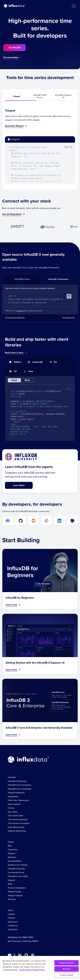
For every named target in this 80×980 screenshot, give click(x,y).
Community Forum (16, 873)
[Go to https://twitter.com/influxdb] (15, 956)
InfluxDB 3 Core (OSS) (18, 877)
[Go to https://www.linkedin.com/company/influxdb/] (20, 955)
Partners (11, 918)
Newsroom (13, 922)
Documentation (15, 861)
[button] (73, 6)
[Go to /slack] (33, 955)
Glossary (12, 900)
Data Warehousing (16, 827)
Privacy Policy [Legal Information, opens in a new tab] (38, 970)
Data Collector (14, 804)
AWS (10, 884)
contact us (21, 311)
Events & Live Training (18, 865)
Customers (13, 850)
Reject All (66, 969)
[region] (40, 968)
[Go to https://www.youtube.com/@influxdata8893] (10, 955)
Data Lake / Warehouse (18, 801)
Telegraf (17, 96)
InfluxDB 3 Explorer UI (63, 96)
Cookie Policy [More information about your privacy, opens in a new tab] (25, 970)
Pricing (11, 808)
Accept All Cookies (67, 963)
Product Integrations (17, 888)
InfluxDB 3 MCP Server (40, 96)
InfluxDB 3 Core (22, 279)
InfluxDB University (16, 869)
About (11, 910)
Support (11, 854)
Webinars (12, 857)
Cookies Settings (66, 975)
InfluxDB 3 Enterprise (58, 279)
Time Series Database (18, 820)
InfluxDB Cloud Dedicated (19, 789)
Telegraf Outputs (15, 896)
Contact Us (13, 926)
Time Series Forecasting (19, 824)
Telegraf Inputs (14, 892)
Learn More (19, 485)
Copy (68, 389)
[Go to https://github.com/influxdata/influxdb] (26, 955)
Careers (11, 914)
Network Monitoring (17, 831)
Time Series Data (15, 816)
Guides (11, 842)
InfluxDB (12, 778)
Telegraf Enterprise (16, 793)
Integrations (13, 797)
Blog (10, 846)
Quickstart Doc (69, 318)
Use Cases (13, 812)
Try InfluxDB (14, 48)
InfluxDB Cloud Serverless (19, 785)
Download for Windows (15, 318)
